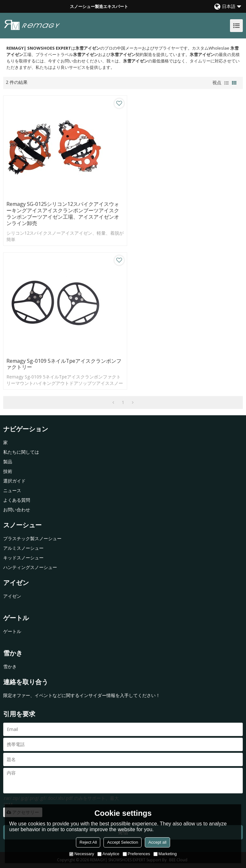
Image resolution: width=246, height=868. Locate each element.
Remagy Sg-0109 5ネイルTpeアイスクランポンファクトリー (64, 364)
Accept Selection (123, 842)
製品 (8, 462)
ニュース (12, 490)
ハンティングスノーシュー (30, 567)
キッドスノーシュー (23, 558)
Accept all (157, 842)
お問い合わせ (17, 510)
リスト (226, 83)
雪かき (10, 666)
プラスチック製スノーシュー (32, 538)
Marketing (165, 854)
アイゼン (12, 596)
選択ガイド (14, 481)
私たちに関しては (21, 452)
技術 (8, 471)
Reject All (88, 842)
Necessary (82, 854)
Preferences (136, 854)
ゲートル (12, 631)
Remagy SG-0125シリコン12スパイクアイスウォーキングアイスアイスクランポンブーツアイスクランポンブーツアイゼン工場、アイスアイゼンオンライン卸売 (63, 214)
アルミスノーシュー (23, 548)
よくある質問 (17, 500)
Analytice (108, 854)
